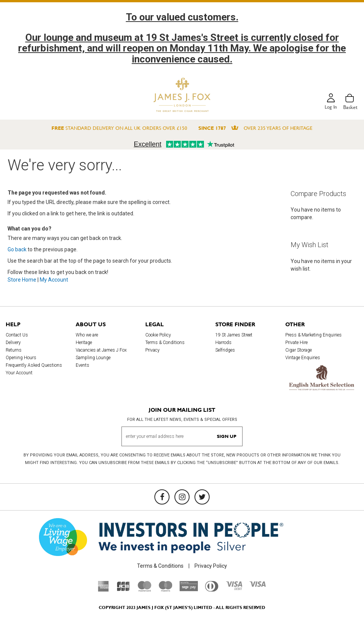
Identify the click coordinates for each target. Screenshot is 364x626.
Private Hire (296, 343)
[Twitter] (202, 497)
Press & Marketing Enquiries (313, 335)
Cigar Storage (299, 350)
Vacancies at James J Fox (101, 350)
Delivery (13, 343)
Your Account (19, 373)
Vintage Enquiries (303, 358)
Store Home (22, 280)
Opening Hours (21, 358)
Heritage (84, 343)
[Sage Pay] (189, 589)
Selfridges (225, 350)
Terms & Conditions (165, 343)
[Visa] (258, 585)
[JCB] (123, 590)
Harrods (223, 343)
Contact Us (17, 335)
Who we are (87, 335)
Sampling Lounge (93, 358)
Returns (14, 350)
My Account (54, 280)
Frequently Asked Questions (34, 365)
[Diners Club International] (212, 590)
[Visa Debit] (234, 588)
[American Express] (103, 590)
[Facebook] (162, 497)
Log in (330, 107)
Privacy (152, 350)
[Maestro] (165, 590)
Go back (17, 249)
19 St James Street (234, 335)
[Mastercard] (145, 590)
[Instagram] (182, 497)
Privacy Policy (211, 566)
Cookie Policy (158, 335)
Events (82, 365)
